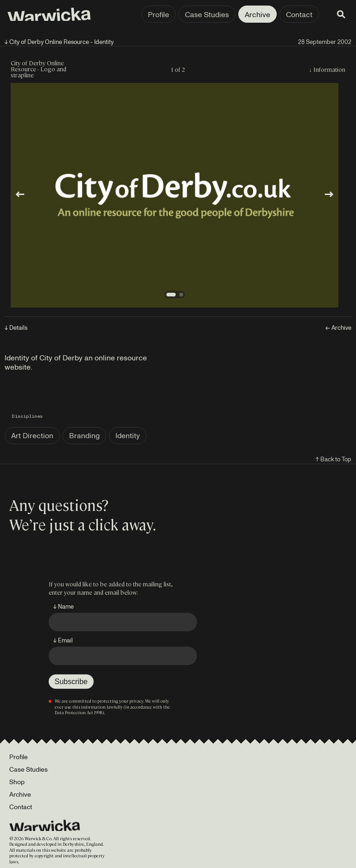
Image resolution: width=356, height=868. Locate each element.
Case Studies (207, 14)
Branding (84, 435)
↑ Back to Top (334, 459)
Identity (128, 435)
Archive (257, 14)
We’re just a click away (81, 524)
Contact (299, 14)
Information (329, 69)
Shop (17, 782)
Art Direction (32, 435)
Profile (159, 14)
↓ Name (64, 606)
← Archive (338, 328)
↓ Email (63, 640)
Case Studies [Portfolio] (29, 769)
